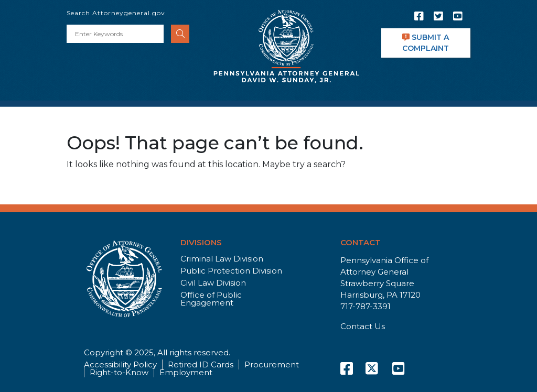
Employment (186, 372)
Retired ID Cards (201, 364)
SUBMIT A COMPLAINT (426, 43)
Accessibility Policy (120, 364)
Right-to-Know (119, 372)
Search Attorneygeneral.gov (116, 13)
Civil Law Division (213, 283)
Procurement (272, 364)
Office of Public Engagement (211, 299)
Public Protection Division (231, 271)
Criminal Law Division (222, 259)
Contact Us (363, 326)
